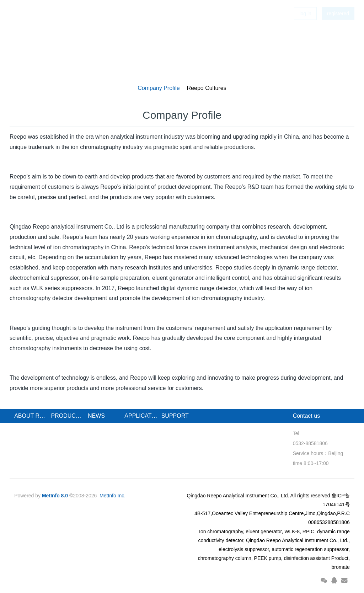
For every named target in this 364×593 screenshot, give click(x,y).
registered (338, 25)
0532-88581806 (310, 443)
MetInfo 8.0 (55, 496)
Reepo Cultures (207, 88)
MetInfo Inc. (113, 496)
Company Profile (159, 88)
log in (305, 25)
